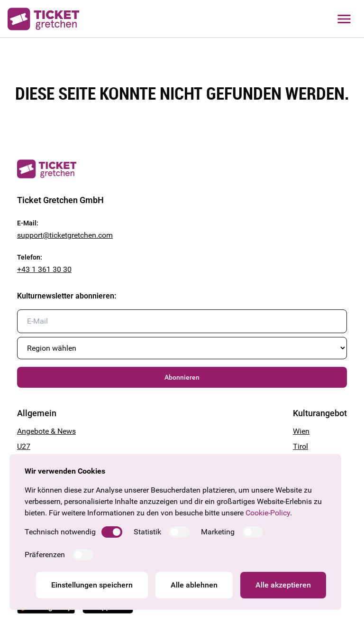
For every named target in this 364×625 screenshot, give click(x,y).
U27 (24, 446)
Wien (301, 431)
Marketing (218, 532)
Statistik (147, 532)
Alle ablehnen (194, 585)
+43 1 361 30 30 (44, 269)
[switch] (112, 532)
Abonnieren (182, 377)
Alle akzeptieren (283, 585)
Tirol (300, 446)
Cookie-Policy (268, 513)
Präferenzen (45, 555)
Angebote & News (46, 431)
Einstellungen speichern (92, 585)
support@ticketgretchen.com (65, 235)
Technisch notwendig (60, 532)
